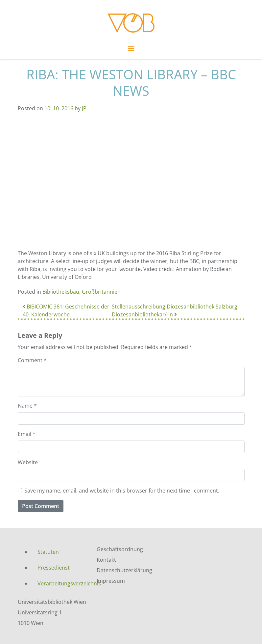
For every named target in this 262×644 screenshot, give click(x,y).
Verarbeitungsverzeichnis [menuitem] (62, 583)
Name (27, 406)
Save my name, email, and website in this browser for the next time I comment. (122, 491)
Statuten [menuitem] (48, 552)
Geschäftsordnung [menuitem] (120, 549)
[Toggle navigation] (131, 50)
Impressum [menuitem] (111, 581)
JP (84, 108)
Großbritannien (101, 292)
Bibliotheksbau (61, 292)
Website (28, 462)
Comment (32, 360)
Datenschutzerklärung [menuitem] (124, 570)
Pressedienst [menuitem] (54, 568)
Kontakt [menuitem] (106, 560)
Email (27, 434)
